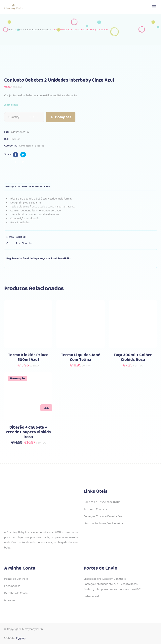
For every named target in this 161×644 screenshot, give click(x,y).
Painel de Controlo (16, 579)
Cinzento (26, 243)
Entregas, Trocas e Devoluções (103, 516)
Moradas (10, 600)
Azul (18, 243)
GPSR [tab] (47, 187)
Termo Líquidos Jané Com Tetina (80, 357)
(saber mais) (91, 596)
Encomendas (12, 586)
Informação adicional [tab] (30, 187)
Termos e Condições (96, 509)
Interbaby (21, 237)
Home (10, 30)
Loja (19, 30)
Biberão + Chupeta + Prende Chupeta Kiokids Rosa (28, 432)
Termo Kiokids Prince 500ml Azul (28, 357)
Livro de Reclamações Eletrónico (104, 523)
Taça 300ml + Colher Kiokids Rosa (133, 357)
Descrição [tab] (11, 187)
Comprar (63, 117)
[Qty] (34, 117)
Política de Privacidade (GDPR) (103, 502)
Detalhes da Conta (16, 593)
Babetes (44, 30)
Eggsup (21, 638)
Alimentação (32, 30)
